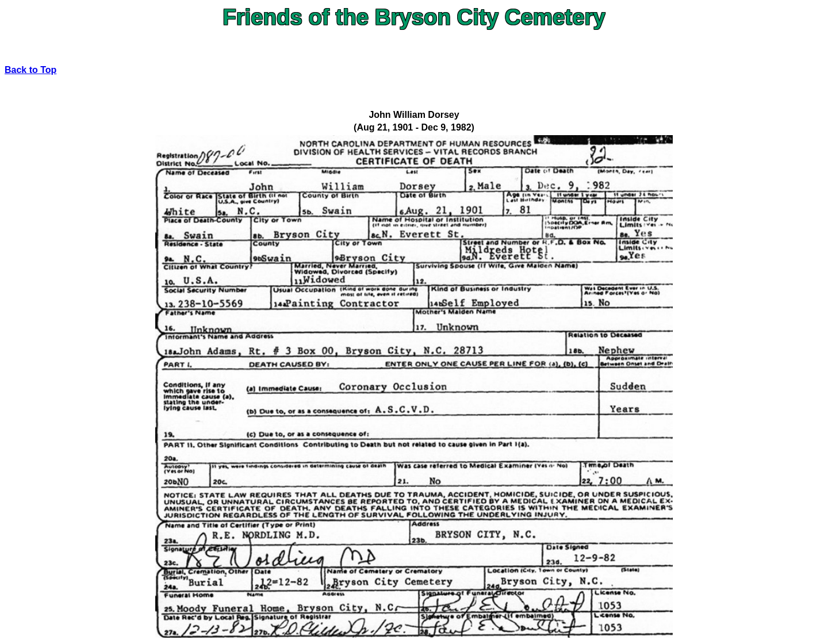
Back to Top (30, 70)
